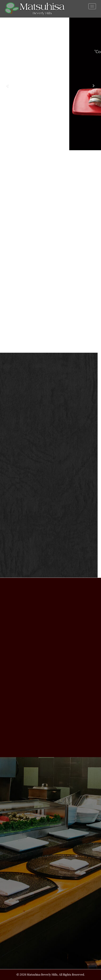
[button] (8, 84)
